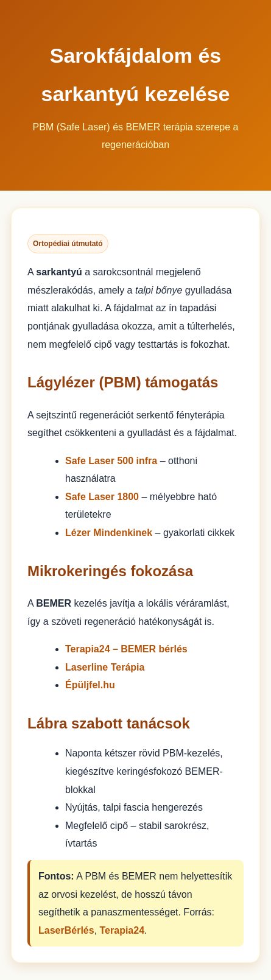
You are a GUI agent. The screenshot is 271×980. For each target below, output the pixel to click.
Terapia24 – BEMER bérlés (126, 649)
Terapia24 (122, 930)
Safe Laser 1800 (102, 497)
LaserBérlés (66, 930)
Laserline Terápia (105, 667)
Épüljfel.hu (90, 685)
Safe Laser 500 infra (111, 461)
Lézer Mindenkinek (109, 533)
